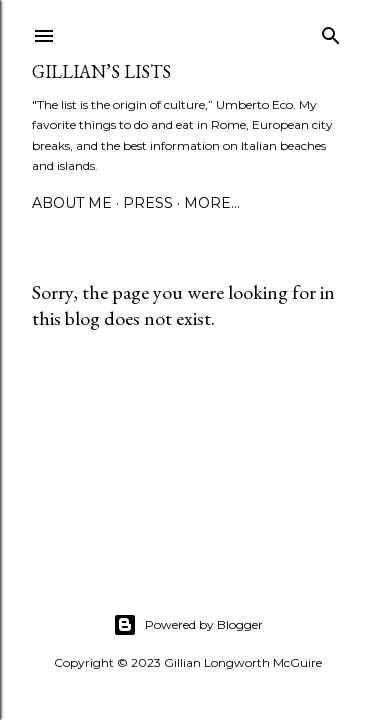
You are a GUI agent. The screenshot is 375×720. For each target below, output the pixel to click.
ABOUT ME (72, 203)
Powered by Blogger (188, 625)
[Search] (331, 31)
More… (212, 203)
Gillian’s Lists (101, 71)
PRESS (148, 203)
